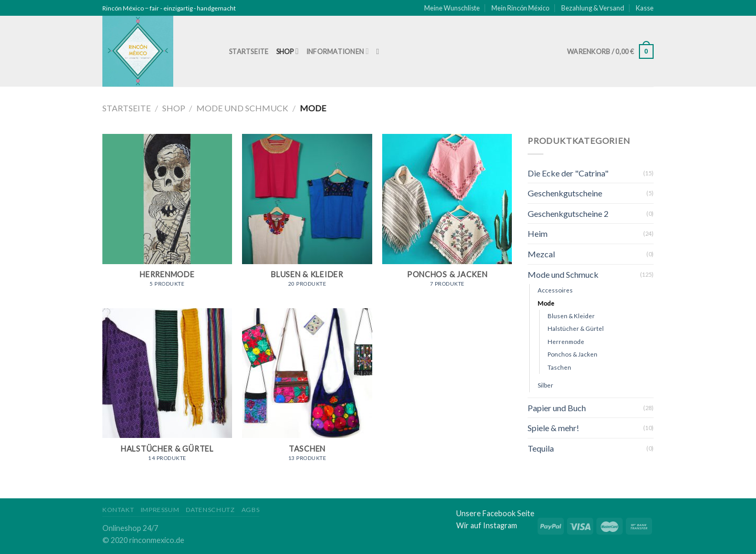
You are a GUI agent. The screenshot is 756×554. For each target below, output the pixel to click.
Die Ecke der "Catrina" (568, 173)
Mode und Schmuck (242, 108)
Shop (287, 51)
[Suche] (380, 51)
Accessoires (555, 290)
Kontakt (118, 510)
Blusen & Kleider (571, 316)
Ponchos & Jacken (573, 354)
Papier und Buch (557, 408)
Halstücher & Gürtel (576, 328)
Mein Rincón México (520, 8)
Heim (538, 233)
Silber (545, 385)
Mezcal (541, 254)
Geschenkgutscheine (565, 193)
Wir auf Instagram (487, 525)
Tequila (541, 448)
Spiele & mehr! (553, 428)
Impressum (160, 510)
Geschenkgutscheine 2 (568, 213)
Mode (546, 303)
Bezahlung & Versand (593, 8)
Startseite (249, 51)
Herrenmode (566, 342)
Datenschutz (211, 510)
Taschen (559, 367)
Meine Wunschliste (452, 8)
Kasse (645, 8)
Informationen (338, 51)
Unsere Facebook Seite (495, 513)
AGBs (250, 510)
